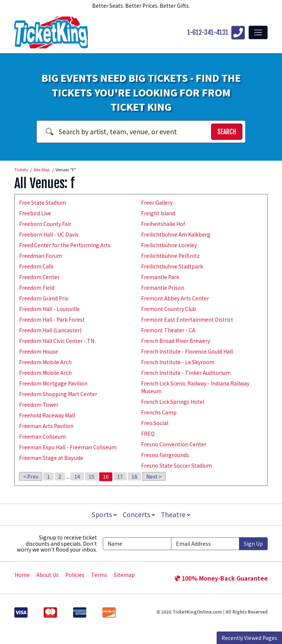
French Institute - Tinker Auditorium (186, 373)
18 (134, 476)
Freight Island (158, 213)
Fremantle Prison (163, 288)
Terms (99, 575)
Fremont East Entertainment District (187, 319)
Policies (75, 575)
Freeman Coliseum (42, 436)
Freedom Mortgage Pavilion (53, 383)
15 (91, 476)
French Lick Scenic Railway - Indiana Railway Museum (195, 387)
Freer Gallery (157, 202)
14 (77, 476)
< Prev (31, 476)
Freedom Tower (39, 405)
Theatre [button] (176, 514)
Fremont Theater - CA (168, 330)
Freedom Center (39, 277)
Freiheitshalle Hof (163, 224)
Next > (154, 476)
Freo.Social (155, 423)
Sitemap (124, 575)
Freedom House (39, 351)
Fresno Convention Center (174, 444)
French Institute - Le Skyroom (178, 362)
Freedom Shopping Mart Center (58, 394)
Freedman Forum (41, 256)
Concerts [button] (139, 514)
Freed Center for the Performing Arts (65, 245)
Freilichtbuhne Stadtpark (172, 266)
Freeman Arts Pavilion (46, 426)
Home (22, 575)
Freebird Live (35, 213)
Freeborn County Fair (45, 224)
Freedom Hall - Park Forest (52, 319)
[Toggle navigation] (258, 32)
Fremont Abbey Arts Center (175, 298)
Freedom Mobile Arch (45, 362)
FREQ (148, 433)
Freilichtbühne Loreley (169, 245)
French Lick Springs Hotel (173, 402)
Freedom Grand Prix (44, 298)
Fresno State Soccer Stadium (176, 465)
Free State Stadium (43, 202)
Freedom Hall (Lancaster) (50, 330)
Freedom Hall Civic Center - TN (57, 341)
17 (120, 476)
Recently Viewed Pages (249, 638)
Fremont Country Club (169, 309)
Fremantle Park (160, 277)
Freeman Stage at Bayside (51, 458)
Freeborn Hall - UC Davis (49, 234)
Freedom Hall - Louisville (49, 309)
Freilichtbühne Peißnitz (170, 256)
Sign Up (253, 544)
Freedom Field (37, 288)
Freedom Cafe (36, 266)
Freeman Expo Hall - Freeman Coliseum (68, 447)
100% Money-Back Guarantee (221, 578)
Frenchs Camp (159, 412)
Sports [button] (104, 514)
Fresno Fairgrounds (165, 455)
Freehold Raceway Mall (47, 415)
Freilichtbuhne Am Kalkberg (176, 234)
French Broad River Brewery (176, 341)
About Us (48, 575)
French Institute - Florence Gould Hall (187, 351)
